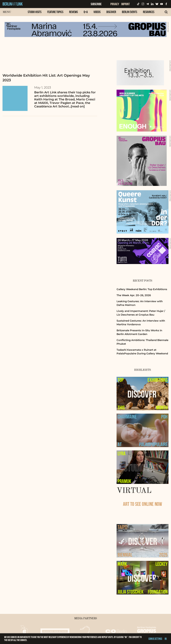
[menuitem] (35, 14)
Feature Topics (55, 12)
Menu (7, 12)
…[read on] (77, 106)
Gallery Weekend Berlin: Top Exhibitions (142, 289)
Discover (111, 12)
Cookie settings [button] (155, 639)
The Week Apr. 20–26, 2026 (134, 295)
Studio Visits (35, 12)
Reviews (73, 12)
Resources (149, 12)
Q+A (86, 12)
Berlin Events (130, 12)
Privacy (115, 4)
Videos (97, 12)
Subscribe (96, 4)
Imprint (125, 4)
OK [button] (166, 639)
